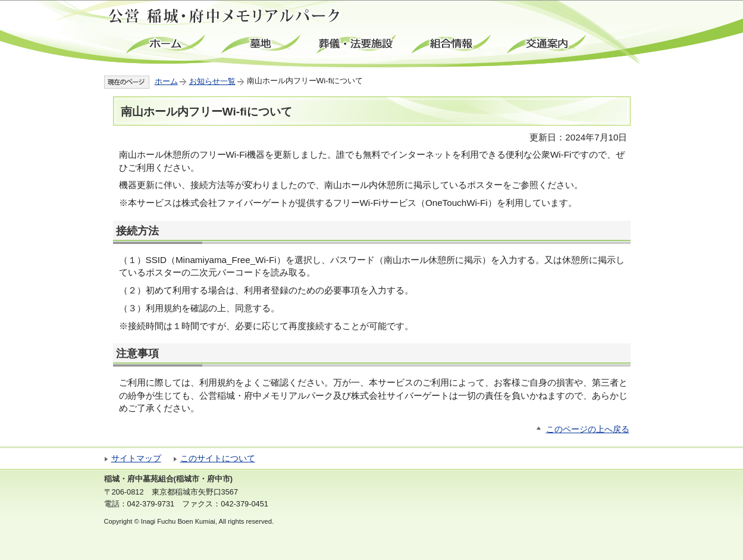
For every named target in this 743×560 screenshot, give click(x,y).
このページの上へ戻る (588, 429)
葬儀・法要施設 (357, 44)
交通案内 (547, 44)
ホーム (167, 44)
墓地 (262, 44)
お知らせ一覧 (212, 81)
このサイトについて (218, 459)
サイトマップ (136, 459)
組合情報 (452, 44)
